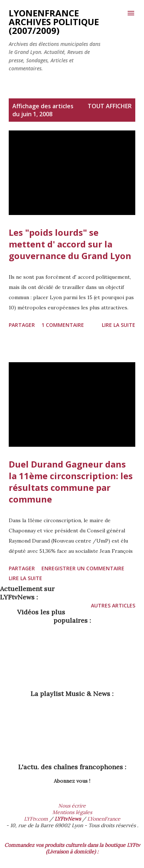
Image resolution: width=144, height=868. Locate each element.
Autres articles (113, 605)
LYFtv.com (36, 819)
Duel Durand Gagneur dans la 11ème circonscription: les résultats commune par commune (71, 482)
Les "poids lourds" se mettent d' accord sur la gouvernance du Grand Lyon (70, 244)
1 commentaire (63, 325)
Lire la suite (119, 325)
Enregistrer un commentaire (83, 568)
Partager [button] (22, 325)
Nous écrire (72, 806)
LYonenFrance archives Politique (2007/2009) (54, 22)
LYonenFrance (104, 819)
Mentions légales (72, 812)
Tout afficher (110, 106)
